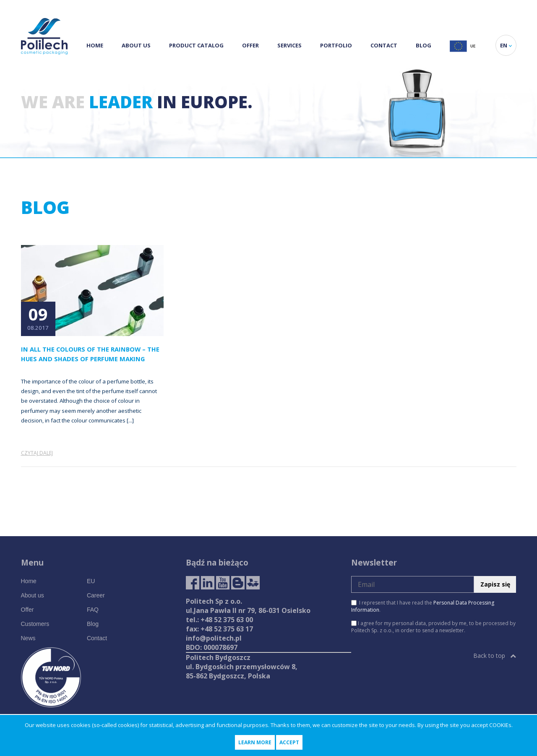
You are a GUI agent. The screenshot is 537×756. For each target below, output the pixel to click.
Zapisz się (495, 584)
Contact (384, 45)
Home (95, 45)
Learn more (255, 742)
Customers (35, 624)
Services (289, 45)
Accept (289, 742)
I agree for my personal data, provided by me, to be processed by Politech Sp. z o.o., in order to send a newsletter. (433, 627)
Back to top (495, 656)
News (28, 638)
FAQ (93, 610)
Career (96, 595)
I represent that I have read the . (423, 606)
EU (91, 581)
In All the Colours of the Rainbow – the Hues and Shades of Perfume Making (90, 354)
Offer (250, 45)
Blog (424, 45)
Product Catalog (196, 45)
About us (136, 45)
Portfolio (336, 45)
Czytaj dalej (37, 453)
